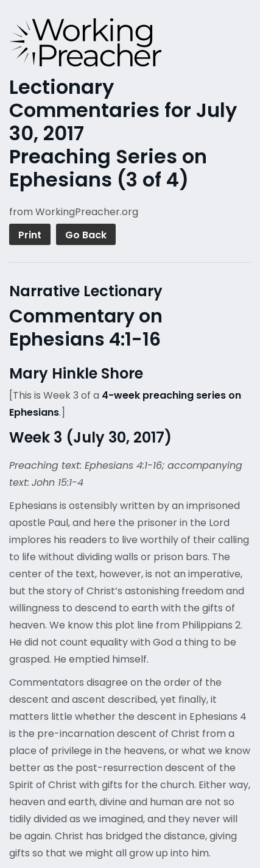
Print (30, 235)
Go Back (86, 235)
